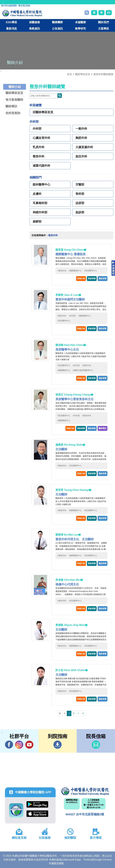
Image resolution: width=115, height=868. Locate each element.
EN (109, 13)
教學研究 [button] (80, 29)
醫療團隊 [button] (57, 22)
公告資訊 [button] (57, 29)
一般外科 (81, 129)
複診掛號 (103, 278)
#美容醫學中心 (91, 271)
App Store (37, 814)
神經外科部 (40, 212)
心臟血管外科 (41, 138)
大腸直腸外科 (84, 147)
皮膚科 (37, 194)
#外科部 (72, 316)
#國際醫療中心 (75, 271)
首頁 (69, 74)
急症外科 (81, 156)
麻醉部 (37, 222)
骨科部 (80, 194)
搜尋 (87, 13)
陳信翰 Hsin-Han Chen (69, 345)
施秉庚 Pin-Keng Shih (69, 445)
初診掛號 (92, 278)
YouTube (29, 745)
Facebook (9, 745)
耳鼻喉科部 (40, 203)
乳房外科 (39, 147)
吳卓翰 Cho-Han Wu (68, 580)
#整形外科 (62, 271)
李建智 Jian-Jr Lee (67, 295)
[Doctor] (46, 96)
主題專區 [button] (103, 29)
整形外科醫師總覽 (103, 74)
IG (19, 745)
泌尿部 (80, 203)
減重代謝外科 (41, 166)
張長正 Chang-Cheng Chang (73, 395)
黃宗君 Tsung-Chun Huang (72, 490)
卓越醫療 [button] (80, 22)
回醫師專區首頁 (43, 112)
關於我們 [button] (103, 22)
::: (3, 2)
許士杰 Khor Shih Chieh (70, 670)
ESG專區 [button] (11, 22)
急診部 (80, 212)
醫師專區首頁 (14, 93)
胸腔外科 (81, 138)
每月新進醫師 (14, 100)
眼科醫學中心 (41, 185)
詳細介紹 (81, 278)
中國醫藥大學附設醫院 (85, 791)
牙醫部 (80, 185)
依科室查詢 (13, 113)
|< (60, 713)
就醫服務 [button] (35, 22)
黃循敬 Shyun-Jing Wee (70, 625)
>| (83, 713)
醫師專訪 (11, 106)
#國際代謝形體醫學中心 (83, 370)
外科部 (37, 129)
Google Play (37, 804)
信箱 (96, 745)
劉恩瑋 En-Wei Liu (66, 535)
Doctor (60, 96)
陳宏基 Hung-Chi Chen (69, 250)
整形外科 (39, 156)
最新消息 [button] (12, 29)
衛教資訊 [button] (35, 29)
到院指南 (57, 745)
